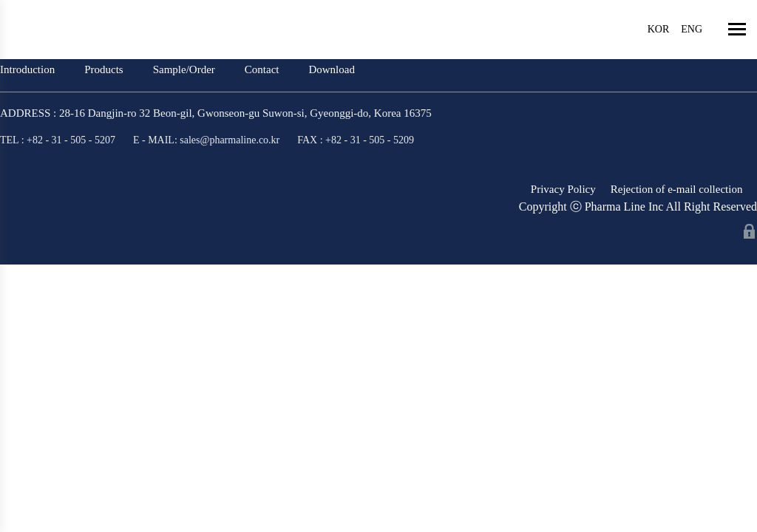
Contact (262, 69)
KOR (659, 29)
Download (332, 69)
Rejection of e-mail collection (677, 189)
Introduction (27, 69)
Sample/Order (184, 69)
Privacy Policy (563, 189)
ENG (692, 29)
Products (104, 69)
